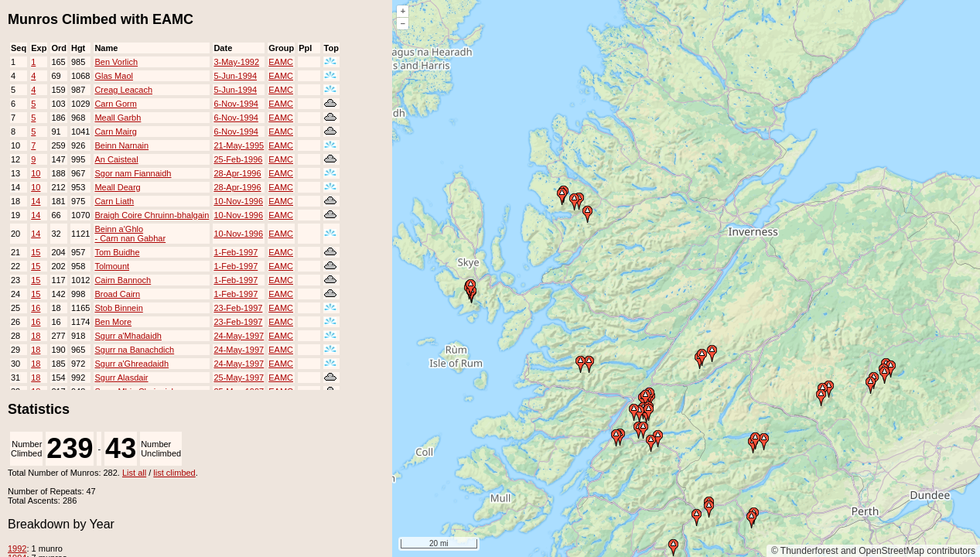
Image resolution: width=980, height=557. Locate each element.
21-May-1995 (239, 145)
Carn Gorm (115, 104)
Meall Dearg (117, 187)
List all (134, 473)
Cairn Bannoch (123, 280)
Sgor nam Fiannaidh (133, 173)
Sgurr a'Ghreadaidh (131, 364)
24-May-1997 (239, 336)
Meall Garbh (118, 118)
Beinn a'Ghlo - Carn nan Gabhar (130, 234)
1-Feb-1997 (236, 252)
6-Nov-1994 (236, 104)
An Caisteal (116, 159)
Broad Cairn (117, 294)
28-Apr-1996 (237, 173)
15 (36, 252)
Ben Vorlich (116, 62)
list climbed (174, 473)
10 (36, 173)
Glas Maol (114, 76)
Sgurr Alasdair (121, 378)
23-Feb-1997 (238, 308)
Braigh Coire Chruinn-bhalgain (152, 215)
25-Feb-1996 (238, 159)
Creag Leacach (123, 90)
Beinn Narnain (121, 145)
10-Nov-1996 (238, 201)
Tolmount (112, 266)
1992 (17, 548)
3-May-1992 (236, 62)
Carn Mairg (115, 132)
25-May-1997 (239, 378)
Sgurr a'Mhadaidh (128, 336)
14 (36, 201)
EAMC (281, 62)
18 (36, 336)
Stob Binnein (118, 308)
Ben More (113, 322)
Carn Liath (114, 201)
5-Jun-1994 (235, 76)
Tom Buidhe (117, 252)
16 (36, 308)
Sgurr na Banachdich (134, 350)
